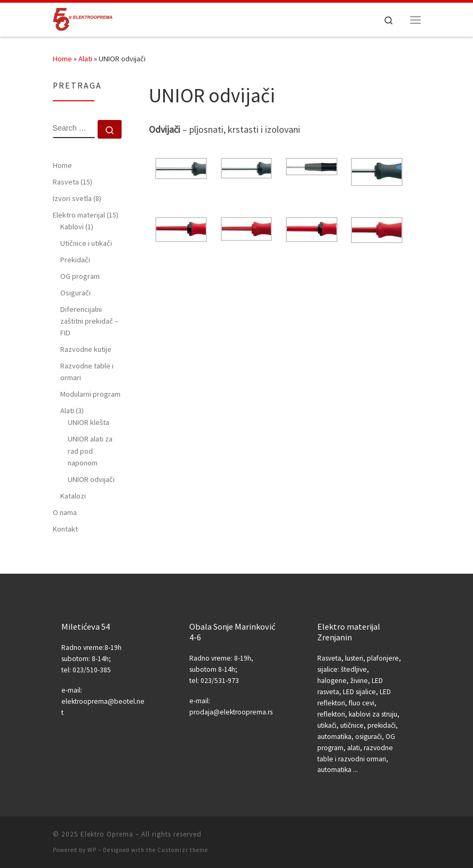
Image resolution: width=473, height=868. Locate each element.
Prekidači (75, 260)
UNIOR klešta (89, 422)
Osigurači (75, 293)
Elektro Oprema (107, 834)
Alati (85, 59)
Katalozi (73, 496)
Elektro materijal (86, 215)
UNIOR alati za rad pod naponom (90, 451)
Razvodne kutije (86, 349)
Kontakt (65, 529)
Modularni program (90, 394)
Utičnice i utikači (86, 243)
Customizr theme (183, 850)
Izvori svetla (77, 198)
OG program (80, 276)
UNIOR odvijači (91, 479)
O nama (65, 512)
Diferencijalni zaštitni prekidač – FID (89, 321)
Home (62, 59)
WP (92, 850)
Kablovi (77, 227)
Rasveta (73, 182)
